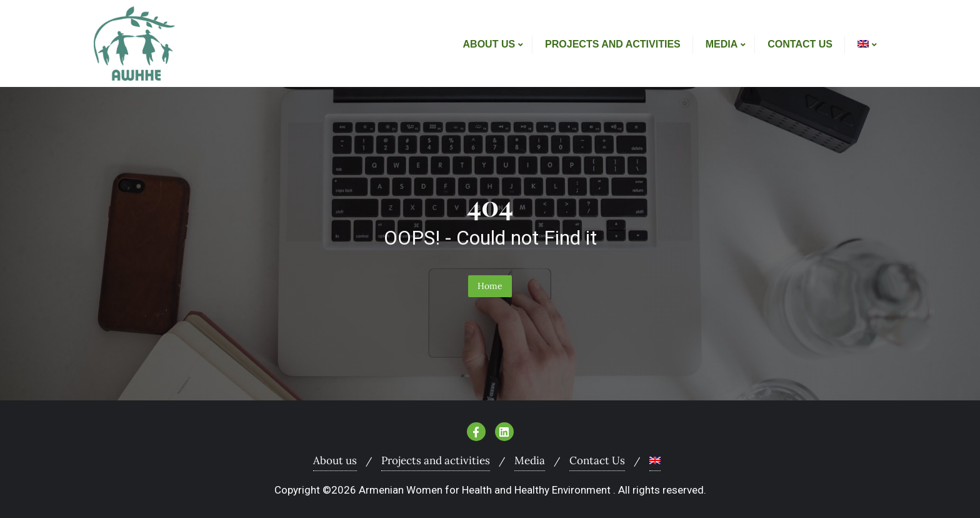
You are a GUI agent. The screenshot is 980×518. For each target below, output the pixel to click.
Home (490, 286)
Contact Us (597, 460)
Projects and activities (436, 460)
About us (335, 460)
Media (530, 460)
